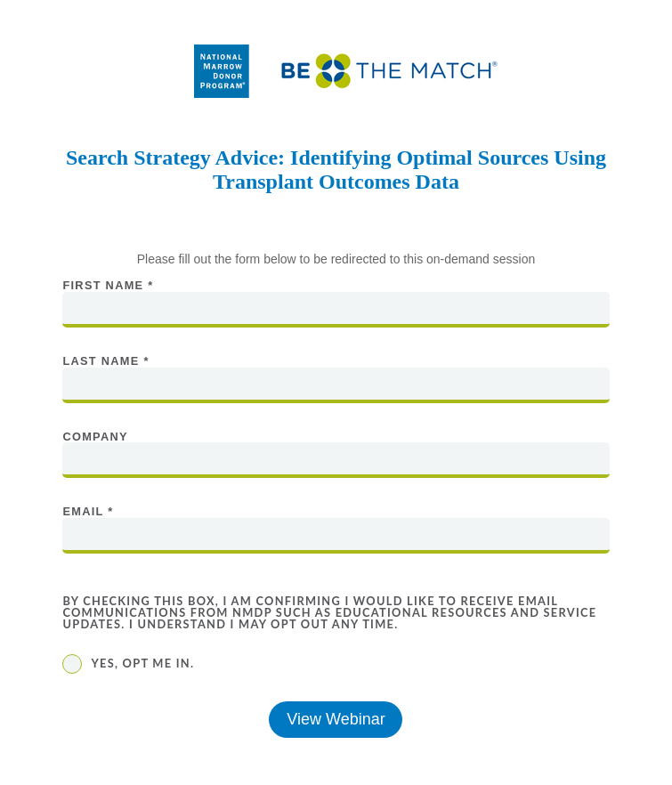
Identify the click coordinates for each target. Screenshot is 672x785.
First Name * (108, 285)
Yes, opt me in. (142, 663)
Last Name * (105, 361)
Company (95, 437)
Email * (88, 511)
